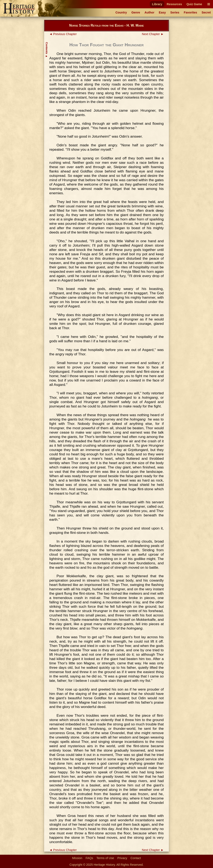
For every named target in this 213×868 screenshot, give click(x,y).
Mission (77, 858)
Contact (136, 858)
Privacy (122, 858)
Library (157, 4)
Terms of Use (105, 858)
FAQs (89, 858)
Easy (162, 12)
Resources (174, 4)
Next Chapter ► (153, 34)
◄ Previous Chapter (63, 34)
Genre (136, 12)
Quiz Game (194, 4)
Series (175, 12)
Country (121, 12)
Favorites (191, 12)
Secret (206, 12)
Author (149, 12)
